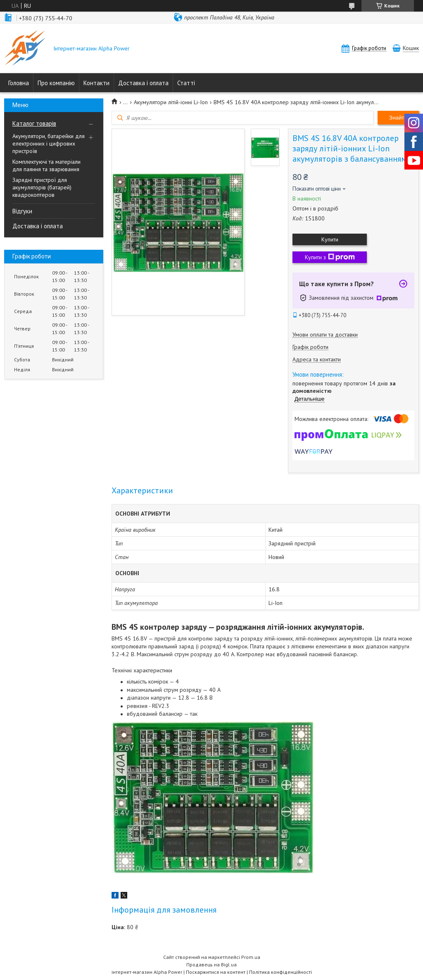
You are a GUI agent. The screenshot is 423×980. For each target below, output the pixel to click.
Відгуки (22, 211)
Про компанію (56, 83)
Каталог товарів (34, 123)
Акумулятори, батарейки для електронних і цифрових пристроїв (49, 143)
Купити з (330, 257)
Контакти (96, 83)
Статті (186, 83)
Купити (330, 239)
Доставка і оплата (143, 83)
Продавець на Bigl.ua (211, 964)
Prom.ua (251, 957)
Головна (19, 83)
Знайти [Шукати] (398, 118)
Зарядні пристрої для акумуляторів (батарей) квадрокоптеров (42, 187)
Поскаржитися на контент (216, 972)
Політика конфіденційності (280, 972)
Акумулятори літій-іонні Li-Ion (171, 102)
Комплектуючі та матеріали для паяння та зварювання (46, 165)
